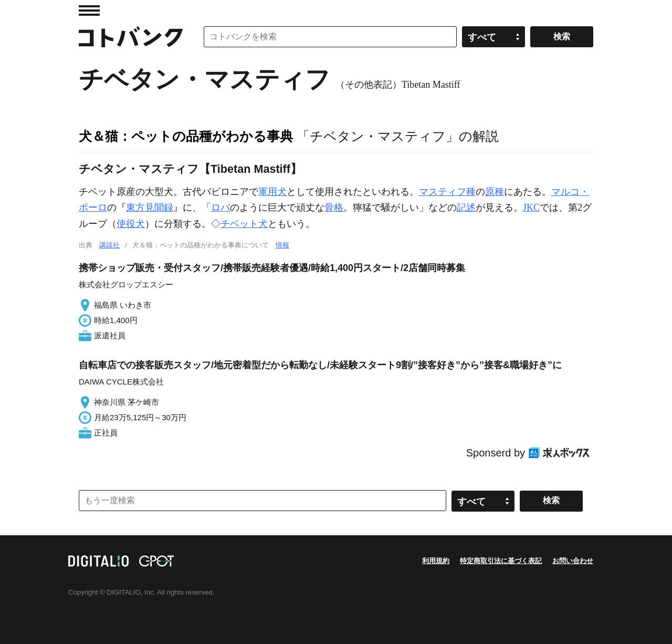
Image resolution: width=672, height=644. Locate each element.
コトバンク (131, 37)
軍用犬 (272, 192)
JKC (531, 207)
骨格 (334, 207)
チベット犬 (244, 224)
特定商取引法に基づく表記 (501, 561)
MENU (89, 11)
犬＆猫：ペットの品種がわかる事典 (186, 136)
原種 (495, 192)
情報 (282, 245)
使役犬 (131, 224)
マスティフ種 (447, 192)
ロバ (220, 207)
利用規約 (436, 561)
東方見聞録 (150, 207)
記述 (466, 207)
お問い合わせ (573, 561)
